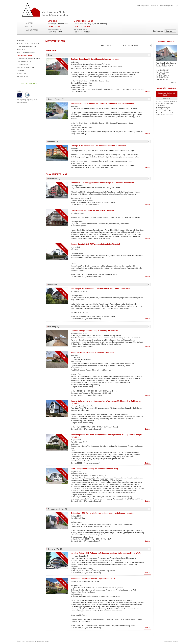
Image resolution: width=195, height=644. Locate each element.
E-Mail (171, 6)
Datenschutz (164, 6)
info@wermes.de (54, 29)
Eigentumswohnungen (26, 47)
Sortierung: (129, 45)
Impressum (155, 6)
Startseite (140, 6)
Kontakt (147, 6)
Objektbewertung (29, 83)
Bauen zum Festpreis (26, 53)
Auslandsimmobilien (26, 68)
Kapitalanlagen (24, 62)
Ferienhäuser (23, 65)
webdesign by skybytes (171, 641)
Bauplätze (21, 50)
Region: (104, 45)
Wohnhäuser (22, 41)
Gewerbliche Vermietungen (29, 59)
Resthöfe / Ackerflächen (28, 44)
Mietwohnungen (25, 56)
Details (173, 83)
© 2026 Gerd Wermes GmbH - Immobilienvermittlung (33, 641)
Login (177, 6)
